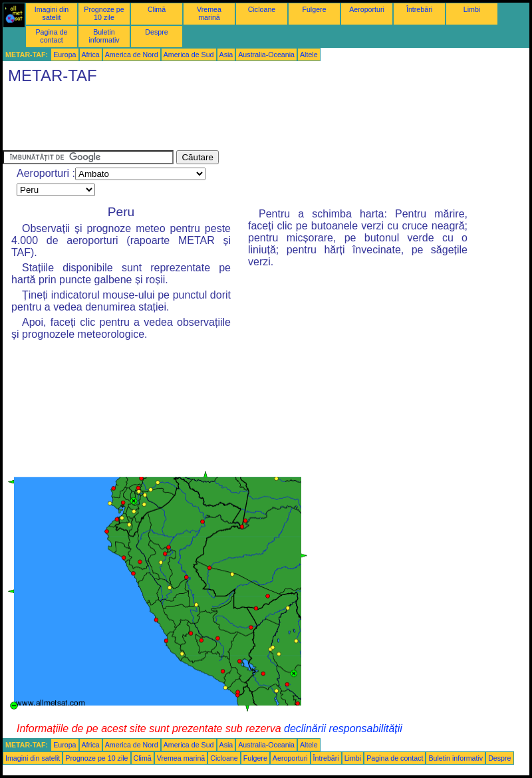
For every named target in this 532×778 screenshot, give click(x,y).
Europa (65, 55)
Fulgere (314, 9)
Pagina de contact (52, 36)
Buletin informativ (104, 36)
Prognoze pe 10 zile (104, 13)
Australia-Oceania (266, 55)
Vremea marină (209, 13)
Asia (226, 55)
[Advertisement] (245, 120)
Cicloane (262, 9)
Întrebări (419, 9)
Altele (309, 55)
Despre (156, 32)
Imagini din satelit (52, 13)
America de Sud (189, 55)
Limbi (472, 9)
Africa (91, 55)
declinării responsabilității (343, 728)
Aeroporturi (367, 9)
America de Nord (132, 55)
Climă (157, 9)
